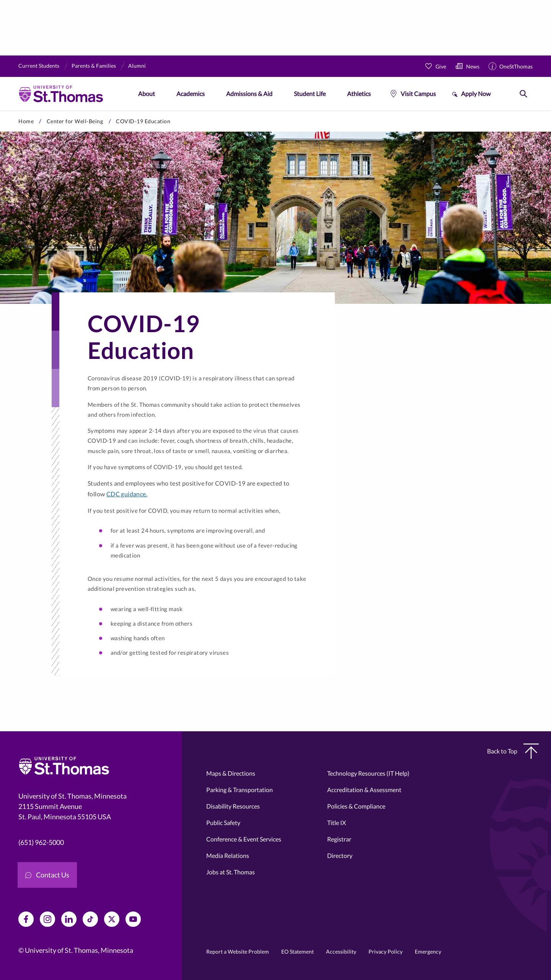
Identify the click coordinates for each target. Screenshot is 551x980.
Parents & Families (94, 66)
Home (26, 121)
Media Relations (228, 855)
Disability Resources (233, 806)
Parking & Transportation (240, 790)
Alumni (137, 66)
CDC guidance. (127, 494)
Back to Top (513, 751)
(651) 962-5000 (41, 842)
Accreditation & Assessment (364, 790)
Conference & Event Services (244, 839)
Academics (191, 94)
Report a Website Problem (238, 951)
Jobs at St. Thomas (231, 872)
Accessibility (341, 951)
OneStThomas (516, 66)
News (473, 66)
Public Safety (223, 823)
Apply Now (476, 94)
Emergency (428, 951)
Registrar (339, 839)
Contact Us (47, 875)
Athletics (359, 94)
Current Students (39, 66)
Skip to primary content (0, 111)
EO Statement (298, 951)
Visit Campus (418, 94)
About (147, 94)
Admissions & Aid (249, 94)
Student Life (310, 94)
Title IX (337, 823)
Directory (340, 855)
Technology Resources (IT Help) (368, 773)
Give (441, 66)
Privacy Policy (386, 951)
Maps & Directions (231, 773)
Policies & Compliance (356, 806)
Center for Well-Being (75, 121)
